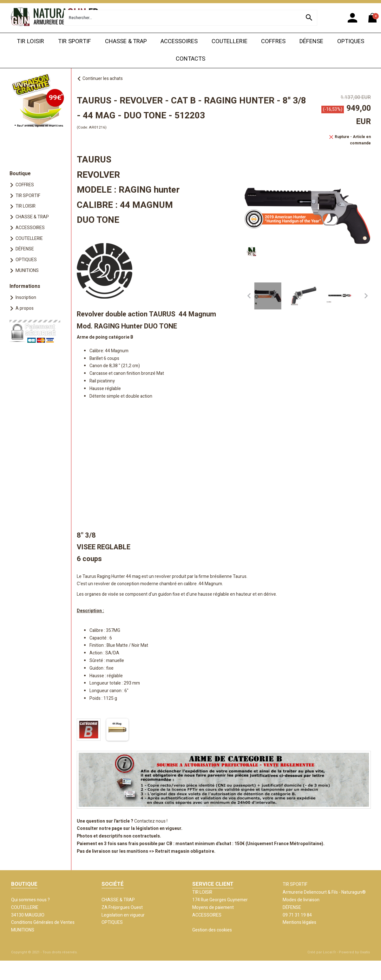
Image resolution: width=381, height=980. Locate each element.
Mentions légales (299, 922)
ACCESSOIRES (179, 41)
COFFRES (273, 41)
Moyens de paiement (213, 907)
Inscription (26, 298)
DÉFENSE (311, 41)
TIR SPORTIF (75, 41)
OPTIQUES (351, 41)
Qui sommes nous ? (30, 900)
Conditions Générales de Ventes (43, 922)
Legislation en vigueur (123, 915)
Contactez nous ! (151, 821)
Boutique (20, 174)
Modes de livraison (301, 900)
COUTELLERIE (230, 41)
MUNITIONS (27, 271)
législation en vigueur (158, 828)
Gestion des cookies (212, 930)
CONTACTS (190, 59)
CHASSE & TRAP (126, 41)
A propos (25, 308)
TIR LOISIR (30, 41)
